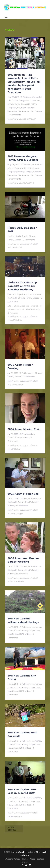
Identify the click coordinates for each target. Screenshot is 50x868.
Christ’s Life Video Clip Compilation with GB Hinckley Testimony (22, 286)
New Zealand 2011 (16, 634)
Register (25, 862)
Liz (28, 168)
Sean (24, 108)
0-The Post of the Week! (19, 104)
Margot (29, 172)
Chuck (11, 631)
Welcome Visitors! (13, 859)
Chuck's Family (25, 298)
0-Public (24, 236)
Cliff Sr (34, 104)
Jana (38, 631)
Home (25, 859)
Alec (31, 627)
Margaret (12, 108)
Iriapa (32, 631)
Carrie (23, 168)
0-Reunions (35, 101)
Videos (39, 111)
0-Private (24, 434)
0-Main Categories (20, 101)
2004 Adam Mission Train (24, 429)
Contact (40, 859)
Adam (31, 373)
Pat (19, 108)
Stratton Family (18, 852)
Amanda (37, 627)
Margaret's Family (16, 172)
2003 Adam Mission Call (23, 494)
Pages (32, 859)
